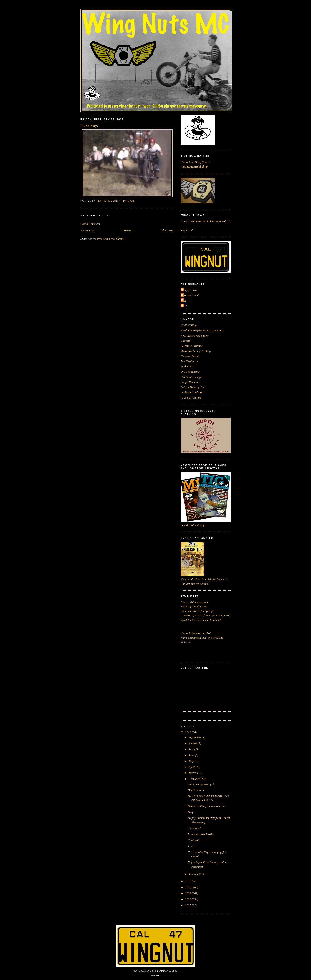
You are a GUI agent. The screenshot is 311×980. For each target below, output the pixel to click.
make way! (194, 828)
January (194, 874)
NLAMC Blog (189, 325)
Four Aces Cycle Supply (195, 336)
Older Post (167, 230)
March (193, 773)
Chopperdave (190, 290)
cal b (185, 306)
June (192, 755)
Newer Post (87, 230)
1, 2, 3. (192, 846)
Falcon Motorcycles (192, 387)
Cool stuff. (194, 840)
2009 (188, 893)
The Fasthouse (189, 361)
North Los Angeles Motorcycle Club (202, 330)
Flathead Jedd (190, 295)
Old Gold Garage (191, 377)
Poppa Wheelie (189, 382)
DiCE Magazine (190, 372)
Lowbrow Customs (192, 346)
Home (127, 230)
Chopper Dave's (190, 356)
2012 (188, 732)
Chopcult (186, 341)
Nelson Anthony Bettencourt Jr (206, 806)
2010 (188, 887)
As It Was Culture (191, 398)
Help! (191, 812)
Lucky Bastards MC (192, 392)
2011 (188, 881)
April (192, 767)
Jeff (184, 301)
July (192, 749)
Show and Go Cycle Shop (196, 351)
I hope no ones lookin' (201, 834)
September (195, 737)
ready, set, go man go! (201, 784)
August (193, 743)
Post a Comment (90, 224)
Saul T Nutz (187, 366)
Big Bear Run (196, 790)
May (192, 761)
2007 (188, 905)
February (195, 779)
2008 (188, 899)
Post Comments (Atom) (111, 239)
